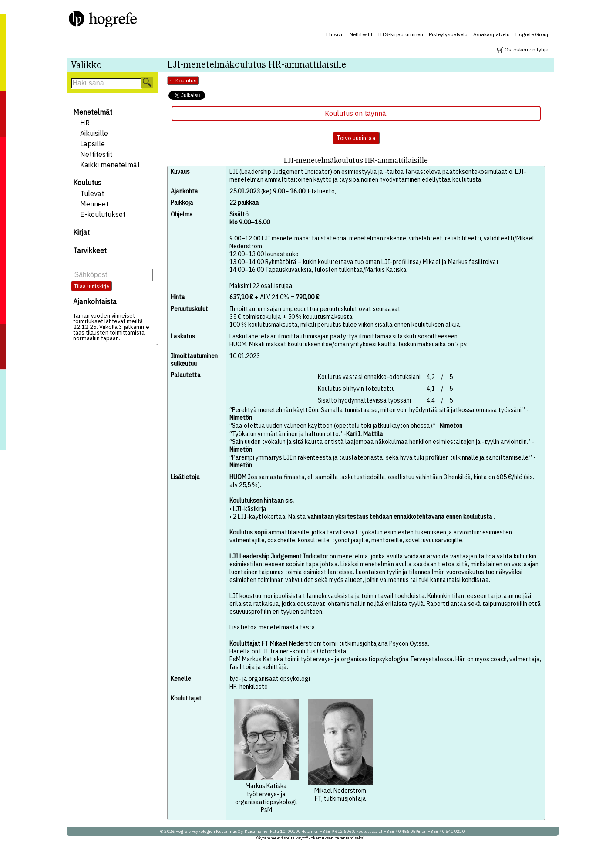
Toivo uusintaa (356, 138)
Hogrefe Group (533, 34)
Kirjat (81, 232)
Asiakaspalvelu (491, 34)
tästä (307, 627)
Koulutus (87, 183)
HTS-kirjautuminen (401, 34)
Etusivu (335, 34)
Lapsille (93, 144)
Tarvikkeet (90, 250)
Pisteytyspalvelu (448, 34)
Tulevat (92, 193)
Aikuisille (94, 133)
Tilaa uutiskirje (91, 286)
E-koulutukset (103, 214)
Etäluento (321, 191)
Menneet (94, 204)
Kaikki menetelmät (110, 165)
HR (85, 123)
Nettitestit (361, 34)
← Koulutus (183, 80)
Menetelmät (93, 112)
